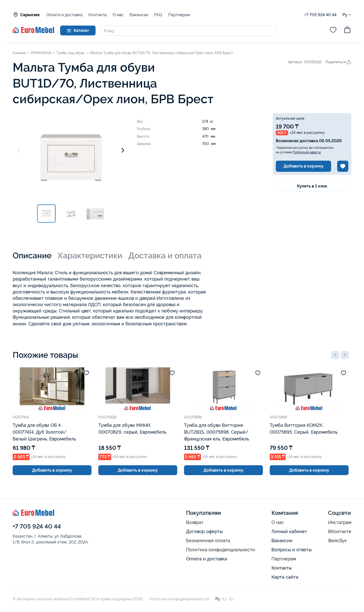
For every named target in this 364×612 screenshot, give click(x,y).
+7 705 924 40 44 (320, 15)
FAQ (158, 15)
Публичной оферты (307, 152)
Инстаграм (340, 522)
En (231, 599)
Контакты (98, 15)
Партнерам (179, 15)
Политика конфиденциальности (221, 550)
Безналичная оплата (208, 541)
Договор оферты (204, 531)
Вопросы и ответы (292, 550)
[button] (335, 355)
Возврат (195, 522)
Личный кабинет (289, 531)
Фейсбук (337, 541)
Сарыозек (26, 15)
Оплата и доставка (64, 15)
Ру (347, 15)
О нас (118, 15)
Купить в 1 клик (312, 186)
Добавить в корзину (304, 166)
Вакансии (139, 15)
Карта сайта (285, 577)
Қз (224, 599)
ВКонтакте (340, 532)
